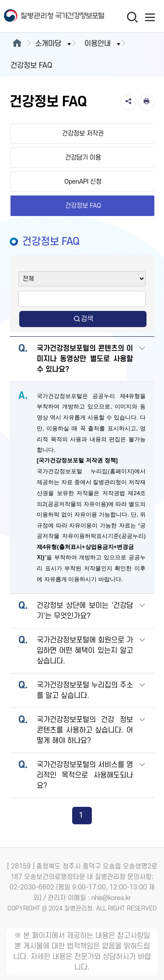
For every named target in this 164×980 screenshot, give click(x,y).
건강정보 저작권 (83, 134)
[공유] (129, 102)
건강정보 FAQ (83, 206)
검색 (83, 319)
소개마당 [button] (54, 44)
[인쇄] (147, 102)
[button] (142, 360)
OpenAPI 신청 (83, 182)
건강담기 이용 (83, 158)
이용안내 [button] (103, 44)
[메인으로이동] (17, 44)
